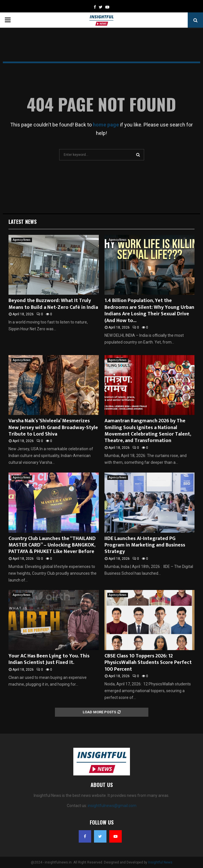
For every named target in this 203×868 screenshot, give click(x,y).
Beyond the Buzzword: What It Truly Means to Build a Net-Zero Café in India (53, 304)
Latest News (23, 222)
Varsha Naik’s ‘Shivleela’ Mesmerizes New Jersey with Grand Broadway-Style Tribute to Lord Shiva (53, 428)
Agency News (22, 240)
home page (106, 125)
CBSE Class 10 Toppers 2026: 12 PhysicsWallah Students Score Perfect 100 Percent (148, 663)
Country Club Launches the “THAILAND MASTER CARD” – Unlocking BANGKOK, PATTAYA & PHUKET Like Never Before (52, 545)
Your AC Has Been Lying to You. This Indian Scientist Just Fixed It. (49, 659)
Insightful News (160, 862)
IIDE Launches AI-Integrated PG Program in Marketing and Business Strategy (145, 545)
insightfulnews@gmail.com (112, 806)
